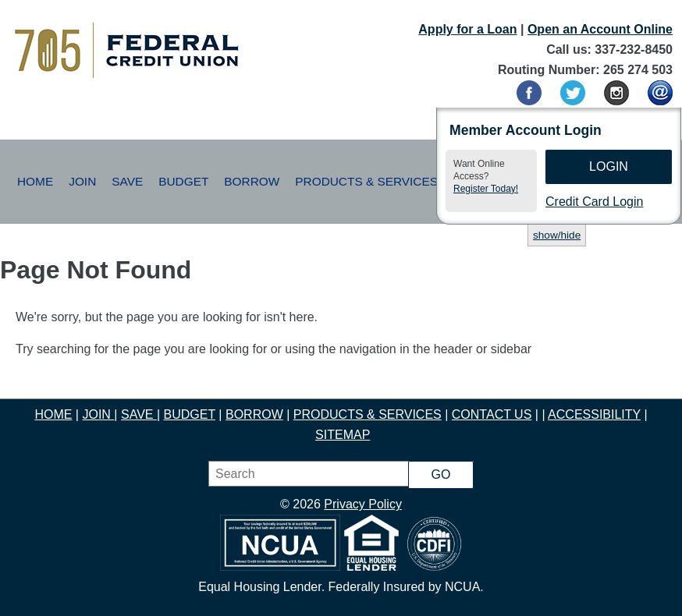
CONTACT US (492, 414)
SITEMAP (343, 435)
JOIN (98, 414)
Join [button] (82, 181)
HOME (53, 414)
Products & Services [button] (366, 181)
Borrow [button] (252, 181)
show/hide (557, 235)
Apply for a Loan (467, 29)
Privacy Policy (363, 504)
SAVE (139, 414)
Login (609, 166)
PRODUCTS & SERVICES (368, 414)
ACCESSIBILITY (594, 414)
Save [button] (127, 181)
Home (35, 181)
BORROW (254, 414)
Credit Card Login (594, 202)
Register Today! (486, 189)
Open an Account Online (600, 29)
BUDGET (190, 414)
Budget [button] (183, 181)
